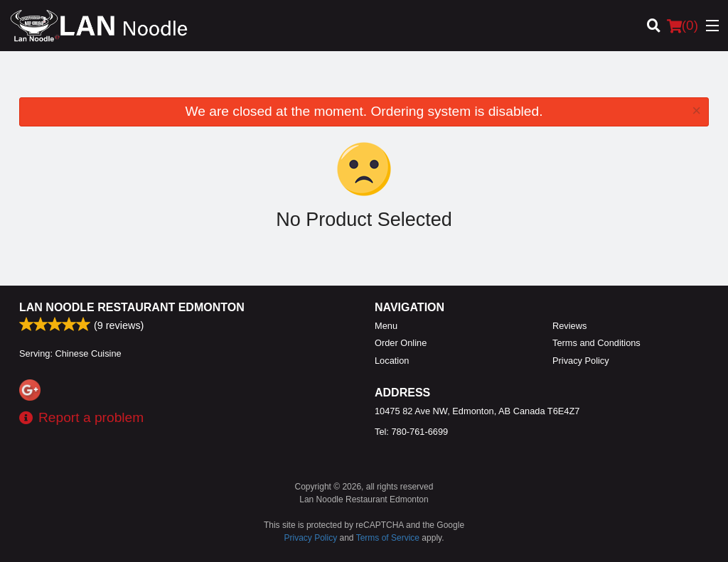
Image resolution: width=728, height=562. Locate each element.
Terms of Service (388, 538)
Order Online (401, 343)
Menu (386, 326)
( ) (682, 26)
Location (392, 361)
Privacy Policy (581, 361)
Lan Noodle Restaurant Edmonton (132, 307)
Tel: (411, 432)
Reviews (569, 326)
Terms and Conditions (596, 343)
